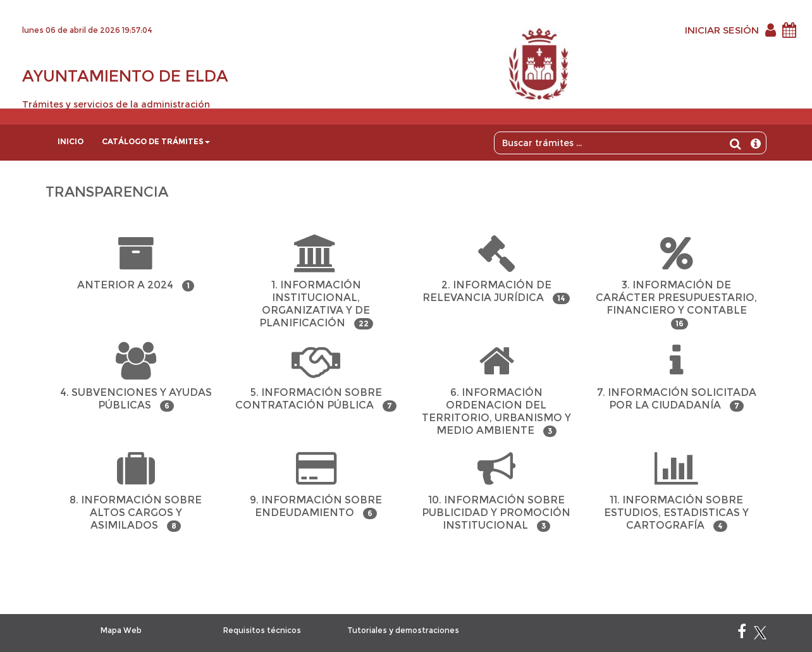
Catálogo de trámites (156, 141)
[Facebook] (742, 634)
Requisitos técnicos (262, 630)
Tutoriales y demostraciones (403, 630)
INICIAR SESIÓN (722, 30)
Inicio (71, 141)
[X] (760, 634)
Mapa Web (121, 630)
